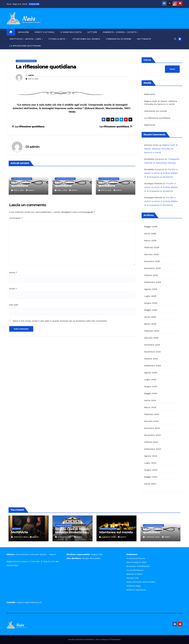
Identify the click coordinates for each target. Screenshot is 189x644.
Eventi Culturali (45, 32)
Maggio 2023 (151, 477)
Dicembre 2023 (152, 428)
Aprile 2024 (150, 400)
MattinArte (144, 39)
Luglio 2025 (150, 296)
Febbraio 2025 (152, 331)
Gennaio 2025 (151, 338)
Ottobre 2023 (151, 442)
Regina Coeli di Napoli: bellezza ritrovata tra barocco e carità (161, 149)
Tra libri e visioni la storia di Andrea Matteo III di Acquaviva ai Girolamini (161, 173)
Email (13, 289)
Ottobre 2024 (151, 359)
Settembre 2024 (153, 366)
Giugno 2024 (151, 386)
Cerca (147, 60)
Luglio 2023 (150, 463)
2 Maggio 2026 (65, 537)
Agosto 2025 (151, 289)
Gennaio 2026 (151, 254)
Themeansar (115, 639)
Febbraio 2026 (152, 247)
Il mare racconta (71, 32)
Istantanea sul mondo (86, 39)
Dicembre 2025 (152, 261)
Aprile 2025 (150, 317)
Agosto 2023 (151, 456)
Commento (16, 218)
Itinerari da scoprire (119, 39)
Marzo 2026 (150, 240)
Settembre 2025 (153, 282)
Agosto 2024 (151, 373)
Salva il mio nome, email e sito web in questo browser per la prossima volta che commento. (60, 321)
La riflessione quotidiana (25, 46)
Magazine (23, 32)
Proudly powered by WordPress (81, 639)
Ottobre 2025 (151, 275)
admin (31, 75)
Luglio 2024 (150, 380)
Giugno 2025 (151, 303)
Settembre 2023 (153, 449)
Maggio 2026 (151, 227)
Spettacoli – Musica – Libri (26, 39)
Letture (92, 32)
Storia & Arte (57, 39)
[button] (175, 39)
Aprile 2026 (150, 234)
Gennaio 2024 (151, 421)
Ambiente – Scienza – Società (120, 32)
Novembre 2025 (153, 268)
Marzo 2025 (150, 324)
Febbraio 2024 (152, 414)
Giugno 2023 (151, 470)
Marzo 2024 (150, 407)
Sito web (14, 305)
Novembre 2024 (153, 352)
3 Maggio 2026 (21, 537)
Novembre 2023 (153, 435)
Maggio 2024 (151, 393)
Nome (13, 272)
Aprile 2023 (150, 484)
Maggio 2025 (151, 310)
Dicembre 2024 (152, 345)
